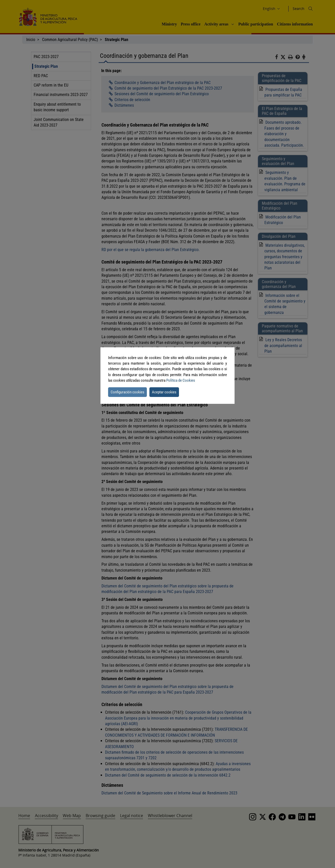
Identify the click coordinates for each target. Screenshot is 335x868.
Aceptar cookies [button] (164, 392)
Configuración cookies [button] (127, 392)
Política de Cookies (181, 380)
